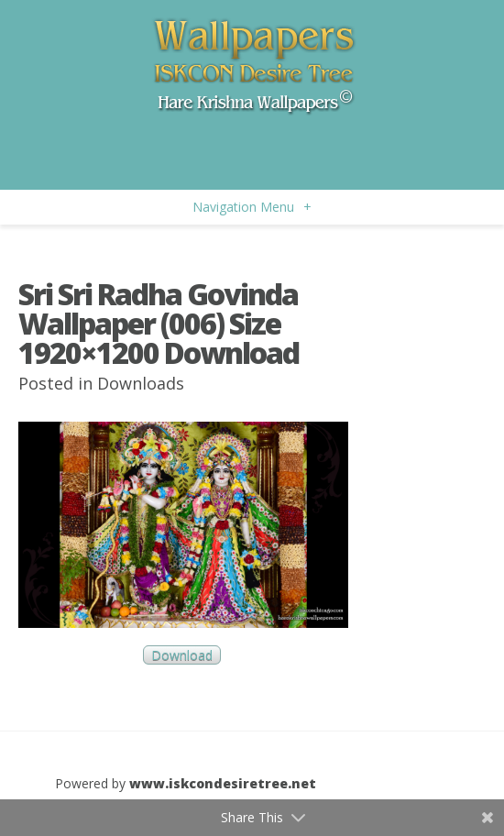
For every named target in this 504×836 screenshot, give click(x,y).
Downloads (141, 383)
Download (182, 655)
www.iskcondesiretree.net (223, 783)
